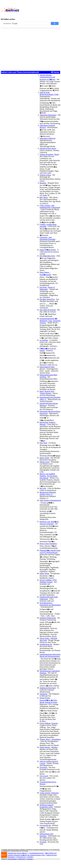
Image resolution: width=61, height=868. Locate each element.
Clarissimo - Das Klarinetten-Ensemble (47, 238)
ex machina (44, 340)
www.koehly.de (45, 825)
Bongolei (43, 183)
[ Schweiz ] (30, 859)
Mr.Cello (43, 488)
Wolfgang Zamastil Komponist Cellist (47, 806)
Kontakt (30, 857)
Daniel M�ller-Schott (48, 250)
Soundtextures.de (46, 644)
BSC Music (44, 197)
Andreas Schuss (45, 175)
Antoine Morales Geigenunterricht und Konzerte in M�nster (47, 77)
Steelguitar (44, 694)
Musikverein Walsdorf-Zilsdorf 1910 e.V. (48, 493)
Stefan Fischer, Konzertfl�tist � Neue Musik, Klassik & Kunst (48, 700)
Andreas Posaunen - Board (49, 154)
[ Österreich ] (22, 859)
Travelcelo (43, 767)
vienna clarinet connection (49, 793)
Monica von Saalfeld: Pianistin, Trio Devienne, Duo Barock (49, 476)
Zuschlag (43, 842)
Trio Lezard (44, 776)
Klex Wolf (43, 443)
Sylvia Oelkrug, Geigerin (49, 723)
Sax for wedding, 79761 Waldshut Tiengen (48, 581)
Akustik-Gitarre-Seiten (48, 148)
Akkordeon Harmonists (48, 115)
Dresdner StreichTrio (47, 299)
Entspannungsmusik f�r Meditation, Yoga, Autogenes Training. (50, 321)
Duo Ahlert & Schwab (48, 310)
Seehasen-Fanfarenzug (48, 618)
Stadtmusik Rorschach (48, 688)
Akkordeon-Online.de (47, 138)
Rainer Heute (44, 573)
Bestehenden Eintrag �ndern (18, 853)
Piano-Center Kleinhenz (48, 544)
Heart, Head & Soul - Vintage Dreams (47, 392)
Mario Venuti (44, 458)
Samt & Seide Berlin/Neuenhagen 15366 (49, 93)
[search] (26, 24)
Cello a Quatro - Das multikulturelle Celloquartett (50, 206)
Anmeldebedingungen (36, 853)
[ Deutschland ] (12, 859)
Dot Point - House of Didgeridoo (47, 288)
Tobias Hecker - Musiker (49, 747)
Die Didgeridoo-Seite (47, 256)
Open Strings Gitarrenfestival (50, 500)
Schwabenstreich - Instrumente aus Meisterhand (50, 604)
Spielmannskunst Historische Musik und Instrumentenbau (50, 655)
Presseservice (21, 857)
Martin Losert (45, 462)
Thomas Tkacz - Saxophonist (50, 739)
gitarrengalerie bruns (47, 367)
